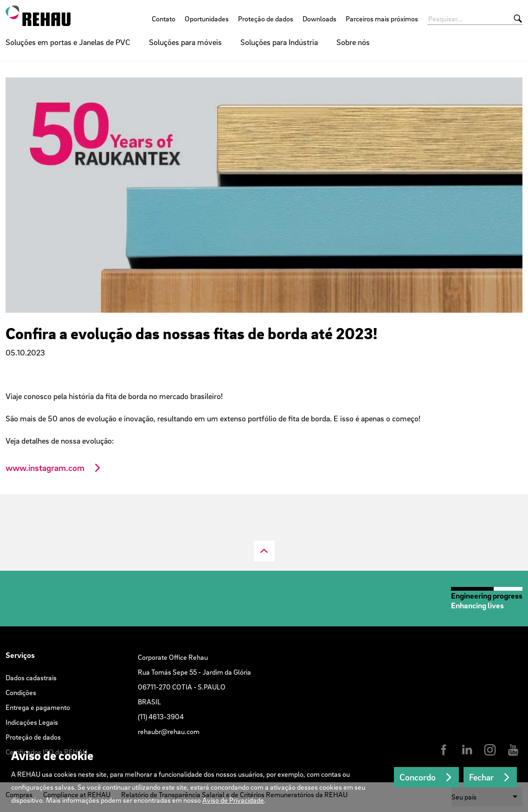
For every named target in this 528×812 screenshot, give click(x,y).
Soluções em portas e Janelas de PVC (68, 42)
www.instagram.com (45, 468)
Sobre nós (353, 42)
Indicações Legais (32, 722)
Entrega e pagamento (38, 707)
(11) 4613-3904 (161, 716)
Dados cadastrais (31, 677)
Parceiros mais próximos (382, 19)
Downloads (319, 19)
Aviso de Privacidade (233, 800)
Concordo (418, 777)
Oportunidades (207, 19)
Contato (164, 19)
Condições (21, 692)
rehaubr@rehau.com (169, 731)
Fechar (481, 777)
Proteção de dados (266, 19)
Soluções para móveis (185, 42)
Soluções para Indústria (279, 42)
